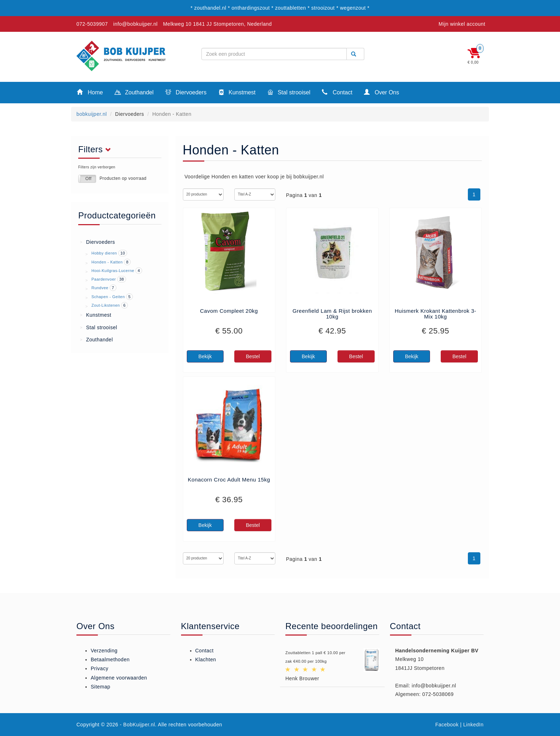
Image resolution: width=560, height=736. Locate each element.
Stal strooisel (289, 93)
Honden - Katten (107, 262)
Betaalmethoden (110, 660)
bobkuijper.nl (92, 114)
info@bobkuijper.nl (135, 24)
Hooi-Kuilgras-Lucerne (113, 271)
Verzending (104, 651)
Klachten (206, 660)
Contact (337, 92)
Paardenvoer (104, 279)
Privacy (99, 668)
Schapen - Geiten (108, 297)
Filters (97, 149)
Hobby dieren (104, 253)
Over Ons (382, 92)
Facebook (447, 725)
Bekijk (205, 356)
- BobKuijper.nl (138, 725)
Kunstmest (237, 93)
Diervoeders (186, 93)
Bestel (253, 356)
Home (90, 92)
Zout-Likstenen (106, 305)
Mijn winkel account (462, 24)
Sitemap (101, 687)
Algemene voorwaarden (119, 678)
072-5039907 (92, 24)
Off (88, 179)
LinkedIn (473, 725)
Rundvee (100, 288)
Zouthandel (134, 93)
